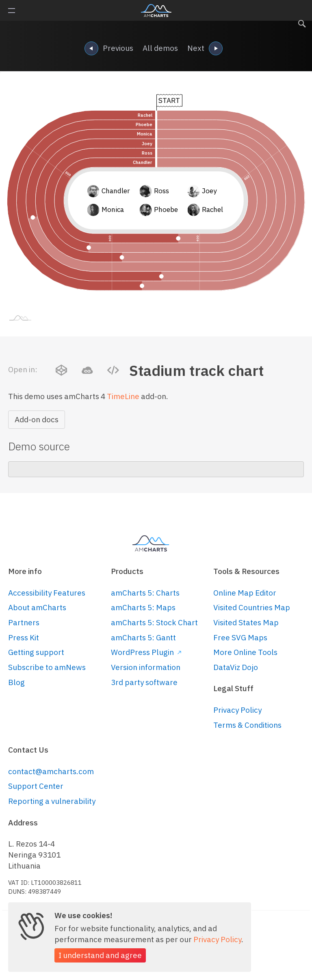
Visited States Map (246, 622)
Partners (24, 622)
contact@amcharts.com (51, 771)
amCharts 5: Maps (143, 607)
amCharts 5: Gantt (143, 637)
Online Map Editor (245, 593)
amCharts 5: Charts (145, 593)
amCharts (156, 11)
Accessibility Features (47, 593)
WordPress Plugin (146, 652)
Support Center (36, 786)
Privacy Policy (237, 710)
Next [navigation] (205, 49)
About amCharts (37, 607)
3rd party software (144, 682)
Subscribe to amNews (47, 667)
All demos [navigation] (160, 48)
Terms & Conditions (247, 725)
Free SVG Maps (240, 637)
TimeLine (123, 396)
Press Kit (24, 637)
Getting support (36, 652)
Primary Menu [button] (12, 11)
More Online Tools (245, 652)
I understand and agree (100, 955)
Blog (16, 682)
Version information (146, 667)
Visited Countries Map (252, 607)
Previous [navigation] (109, 49)
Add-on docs (37, 419)
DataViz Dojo (236, 667)
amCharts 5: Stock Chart (154, 622)
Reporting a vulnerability (52, 801)
